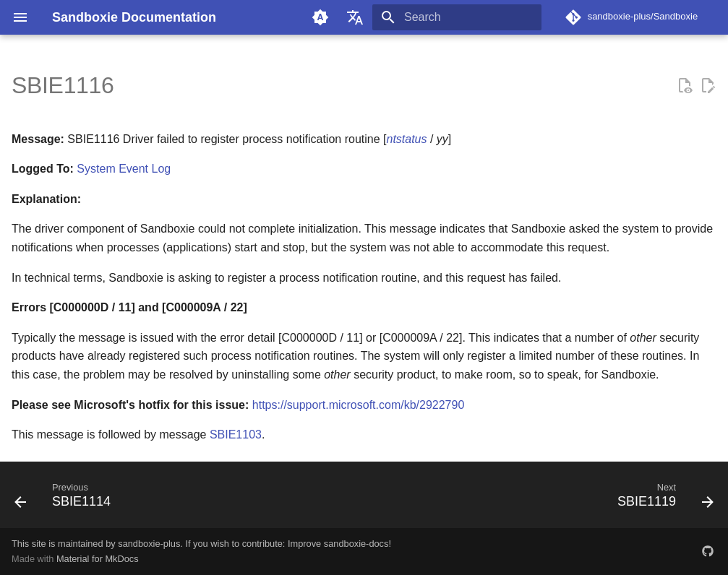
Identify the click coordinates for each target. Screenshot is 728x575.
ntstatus (406, 139)
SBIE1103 (236, 435)
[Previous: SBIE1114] (67, 499)
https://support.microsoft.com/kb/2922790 (358, 405)
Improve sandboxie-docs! (339, 544)
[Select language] (355, 17)
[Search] (457, 17)
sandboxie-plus (149, 544)
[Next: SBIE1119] (661, 499)
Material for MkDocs (98, 559)
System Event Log (124, 169)
